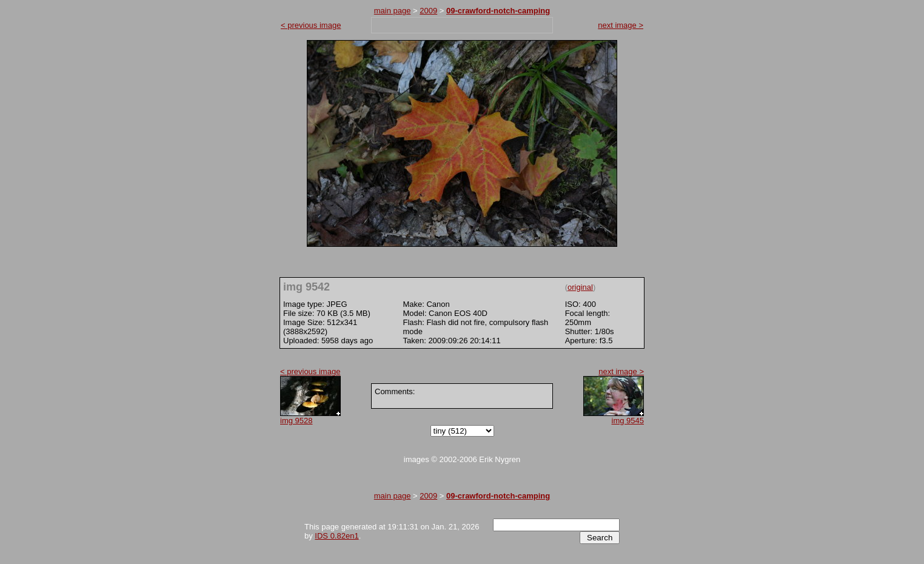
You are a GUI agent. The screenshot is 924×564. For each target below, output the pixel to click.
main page (393, 11)
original (580, 287)
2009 (428, 11)
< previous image (311, 25)
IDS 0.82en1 (336, 536)
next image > (621, 25)
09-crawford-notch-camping (498, 11)
